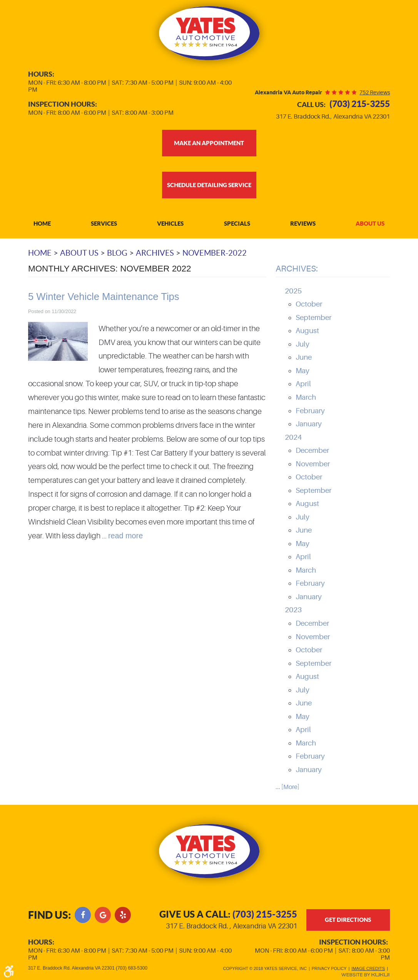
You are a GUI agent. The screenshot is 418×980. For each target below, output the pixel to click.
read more (125, 536)
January (309, 424)
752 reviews (375, 92)
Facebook (83, 913)
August (307, 331)
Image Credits (368, 967)
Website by (365, 973)
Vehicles (170, 224)
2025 (293, 291)
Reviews (303, 224)
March (306, 398)
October (309, 305)
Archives (155, 253)
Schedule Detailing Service (209, 185)
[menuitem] (42, 224)
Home (42, 224)
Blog (117, 253)
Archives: (297, 269)
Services (104, 224)
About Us (370, 224)
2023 (293, 611)
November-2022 (215, 253)
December (312, 451)
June (304, 358)
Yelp (123, 913)
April (303, 384)
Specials (237, 224)
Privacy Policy (329, 967)
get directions (348, 919)
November (313, 464)
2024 (293, 438)
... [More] (288, 787)
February (310, 411)
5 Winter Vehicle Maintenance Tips (104, 297)
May (303, 371)
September (313, 318)
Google (103, 913)
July (303, 345)
